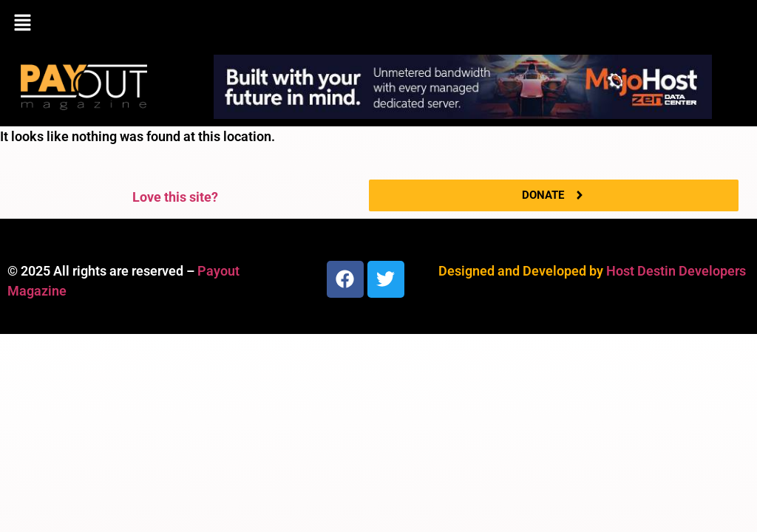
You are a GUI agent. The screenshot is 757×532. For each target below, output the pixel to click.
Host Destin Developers (676, 271)
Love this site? (175, 197)
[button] (378, 24)
